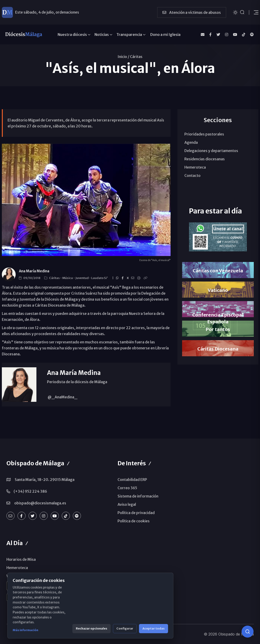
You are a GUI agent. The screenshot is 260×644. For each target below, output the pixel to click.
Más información (25, 630)
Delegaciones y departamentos (211, 151)
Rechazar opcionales (92, 628)
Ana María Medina (34, 271)
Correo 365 (127, 488)
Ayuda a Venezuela (31, 12)
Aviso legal (127, 504)
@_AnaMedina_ (62, 397)
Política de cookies (134, 521)
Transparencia (129, 34)
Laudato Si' (100, 278)
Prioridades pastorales (204, 134)
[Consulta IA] (248, 632)
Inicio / (123, 57)
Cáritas (136, 57)
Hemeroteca (195, 167)
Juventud (82, 278)
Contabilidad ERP (132, 480)
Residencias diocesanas (205, 159)
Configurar (125, 628)
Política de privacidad (136, 513)
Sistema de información (138, 496)
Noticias (102, 34)
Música (68, 278)
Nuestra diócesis (72, 34)
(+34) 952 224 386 (30, 491)
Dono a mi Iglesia (165, 34)
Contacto (192, 175)
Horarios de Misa (21, 559)
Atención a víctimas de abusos (192, 12)
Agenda (191, 142)
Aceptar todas (154, 628)
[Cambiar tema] (235, 12)
